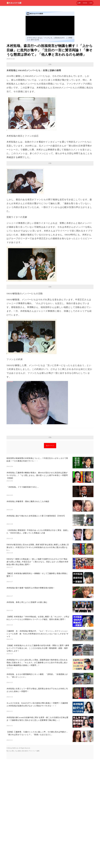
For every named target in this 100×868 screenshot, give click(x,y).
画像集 (85, 3)
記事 (79, 3)
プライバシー (32, 805)
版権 (38, 805)
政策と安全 (21, 805)
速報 (91, 3)
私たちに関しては (12, 805)
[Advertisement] (50, 303)
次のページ (50, 500)
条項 (26, 805)
